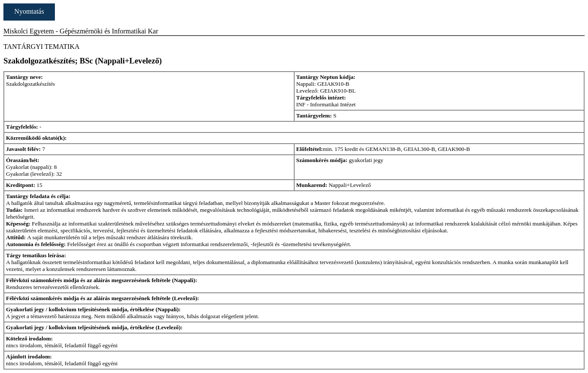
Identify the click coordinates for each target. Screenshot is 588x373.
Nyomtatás (29, 11)
